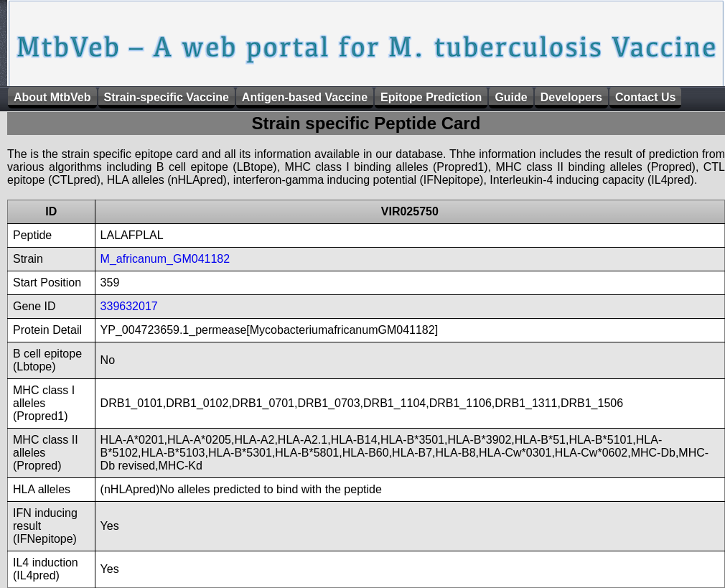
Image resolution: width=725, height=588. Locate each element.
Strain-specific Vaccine (167, 97)
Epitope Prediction (431, 97)
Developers (571, 97)
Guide (511, 97)
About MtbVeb (52, 97)
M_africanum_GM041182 (165, 259)
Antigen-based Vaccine (305, 97)
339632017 (129, 306)
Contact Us (645, 97)
